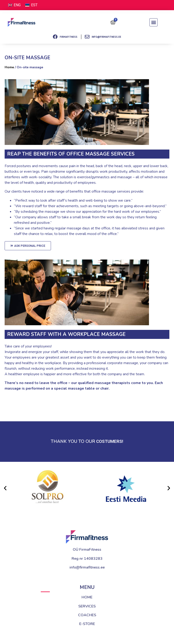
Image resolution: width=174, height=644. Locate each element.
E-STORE (87, 624)
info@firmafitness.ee (87, 567)
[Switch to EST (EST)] (31, 5)
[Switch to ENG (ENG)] (14, 5)
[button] (153, 22)
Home (9, 67)
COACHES (87, 615)
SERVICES (87, 606)
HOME (87, 597)
